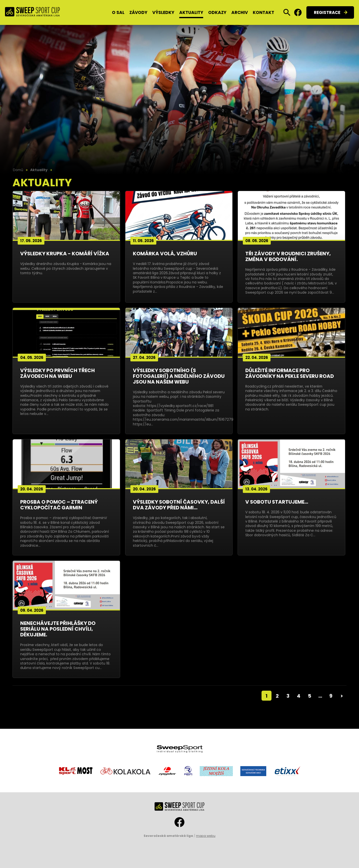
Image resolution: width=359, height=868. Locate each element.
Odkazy (217, 12)
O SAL (118, 12)
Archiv (240, 12)
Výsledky (163, 12)
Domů (18, 170)
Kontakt (264, 12)
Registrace (327, 12)
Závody (138, 12)
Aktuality (191, 12)
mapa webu (206, 836)
